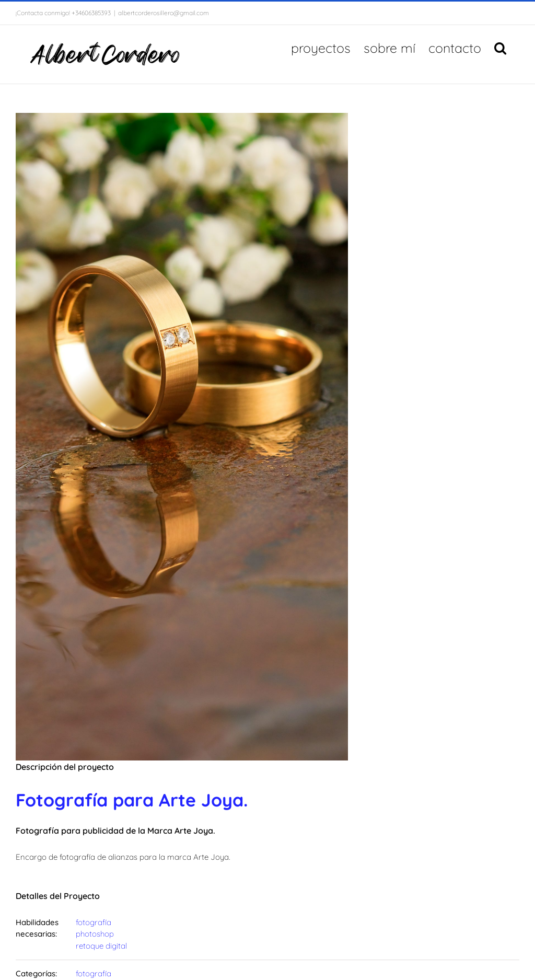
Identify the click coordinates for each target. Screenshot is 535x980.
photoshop (95, 934)
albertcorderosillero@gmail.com (164, 13)
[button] (500, 47)
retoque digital (101, 946)
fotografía (94, 922)
